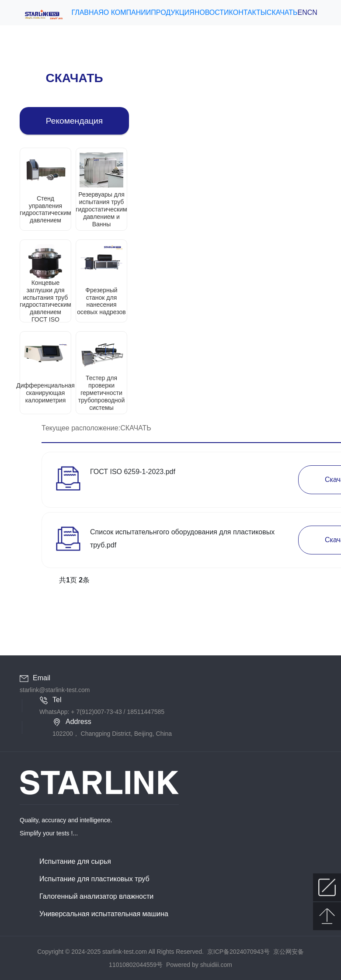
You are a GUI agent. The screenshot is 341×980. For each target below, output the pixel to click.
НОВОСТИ (212, 12)
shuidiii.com (216, 965)
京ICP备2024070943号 (238, 952)
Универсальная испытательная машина (104, 914)
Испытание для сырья (75, 861)
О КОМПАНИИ (127, 12)
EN (303, 12)
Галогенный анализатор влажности (96, 896)
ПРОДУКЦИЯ (172, 12)
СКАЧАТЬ (282, 12)
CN (312, 12)
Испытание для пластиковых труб (94, 879)
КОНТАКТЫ (248, 12)
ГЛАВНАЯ (87, 12)
